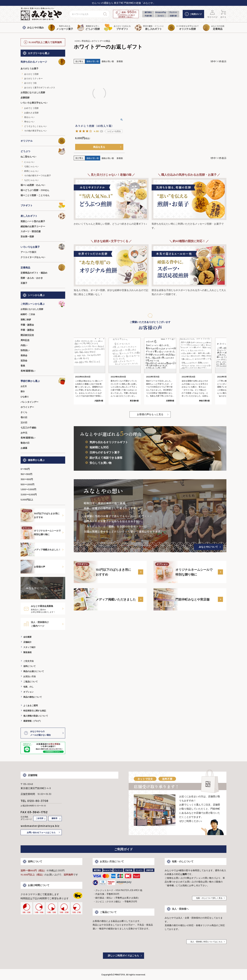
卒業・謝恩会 (27, 330)
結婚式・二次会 (28, 314)
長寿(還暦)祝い (28, 371)
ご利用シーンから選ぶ (43, 304)
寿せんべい (29, 121)
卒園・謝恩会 (27, 325)
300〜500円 (27, 479)
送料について (30, 666)
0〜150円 (25, 469)
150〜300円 (26, 474)
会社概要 (27, 637)
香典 (23, 366)
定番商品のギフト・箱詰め (34, 273)
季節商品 (86, 41)
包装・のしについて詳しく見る (209, 898)
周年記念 (25, 340)
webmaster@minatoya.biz (40, 826)
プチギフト (43, 205)
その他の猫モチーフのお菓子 (38, 175)
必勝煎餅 (25, 98)
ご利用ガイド (193, 14)
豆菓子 (24, 283)
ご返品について (31, 681)
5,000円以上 (27, 500)
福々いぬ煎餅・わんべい (33, 185)
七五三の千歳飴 (28, 428)
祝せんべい (29, 117)
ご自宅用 (39, 818)
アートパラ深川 (28, 252)
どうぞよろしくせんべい (36, 126)
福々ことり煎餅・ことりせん (35, 195)
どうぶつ (43, 151)
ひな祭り (25, 397)
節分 (23, 391)
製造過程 (27, 652)
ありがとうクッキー (33, 78)
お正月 (24, 386)
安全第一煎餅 (27, 236)
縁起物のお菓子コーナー (33, 226)
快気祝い (25, 350)
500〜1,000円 (27, 484)
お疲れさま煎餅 (31, 113)
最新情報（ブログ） (33, 721)
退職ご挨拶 (26, 319)
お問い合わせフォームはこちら (41, 832)
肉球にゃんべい (31, 171)
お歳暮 (24, 448)
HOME (77, 41)
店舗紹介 (27, 642)
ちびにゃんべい (31, 180)
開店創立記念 (27, 335)
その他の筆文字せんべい (36, 131)
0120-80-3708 (38, 801)
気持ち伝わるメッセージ (43, 62)
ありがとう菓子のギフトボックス (40, 87)
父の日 (24, 422)
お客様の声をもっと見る (150, 414)
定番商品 (43, 267)
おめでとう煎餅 (31, 108)
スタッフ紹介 (30, 647)
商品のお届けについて (34, 671)
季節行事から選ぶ (43, 381)
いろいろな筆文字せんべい (34, 103)
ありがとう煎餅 (31, 74)
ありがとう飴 (30, 83)
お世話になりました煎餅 (33, 92)
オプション (28, 692)
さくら (24, 412)
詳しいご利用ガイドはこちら (123, 955)
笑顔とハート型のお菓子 (33, 221)
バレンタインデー (30, 402)
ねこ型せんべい (28, 157)
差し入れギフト (43, 216)
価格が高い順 (108, 61)
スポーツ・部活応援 (31, 231)
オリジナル (43, 141)
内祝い (24, 345)
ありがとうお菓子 (30, 68)
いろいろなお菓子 (43, 247)
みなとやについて (208, 547)
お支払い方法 (30, 676)
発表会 (24, 355)
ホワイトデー (27, 407)
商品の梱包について (33, 697)
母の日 (24, 417)
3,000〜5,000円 (29, 494)
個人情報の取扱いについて (36, 716)
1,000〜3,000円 (28, 489)
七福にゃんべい (31, 166)
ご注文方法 (28, 661)
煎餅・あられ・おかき (32, 278)
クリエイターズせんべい (33, 257)
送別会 (24, 360)
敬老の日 (25, 443)
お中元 (24, 433)
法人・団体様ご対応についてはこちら (206, 942)
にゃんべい (29, 162)
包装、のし (28, 687)
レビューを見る (114, 131)
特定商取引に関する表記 (35, 711)
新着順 (120, 61)
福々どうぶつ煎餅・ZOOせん (35, 190)
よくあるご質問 (31, 705)
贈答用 (54, 818)
